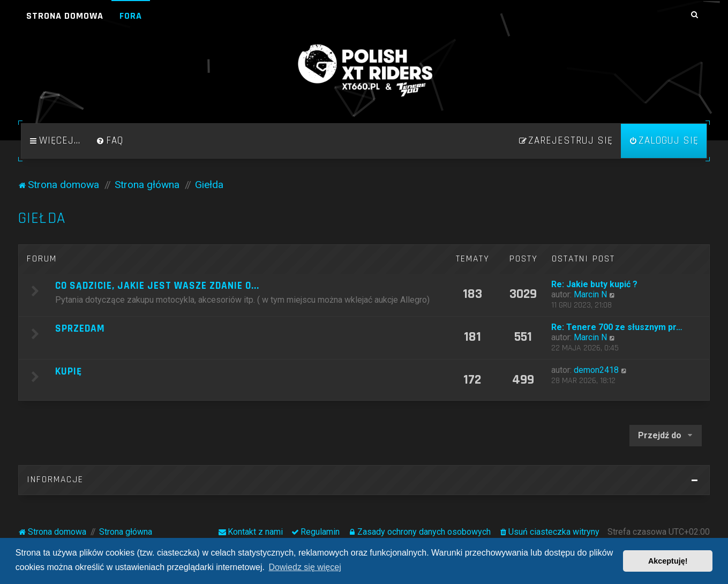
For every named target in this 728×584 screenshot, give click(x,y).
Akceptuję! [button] (668, 561)
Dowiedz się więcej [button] (305, 567)
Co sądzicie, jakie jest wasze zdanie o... (157, 286)
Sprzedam (80, 329)
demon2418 (596, 370)
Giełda (42, 218)
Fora (131, 16)
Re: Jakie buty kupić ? (594, 284)
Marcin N (590, 294)
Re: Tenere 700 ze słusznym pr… (617, 327)
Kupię (69, 372)
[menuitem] (110, 141)
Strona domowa (65, 16)
